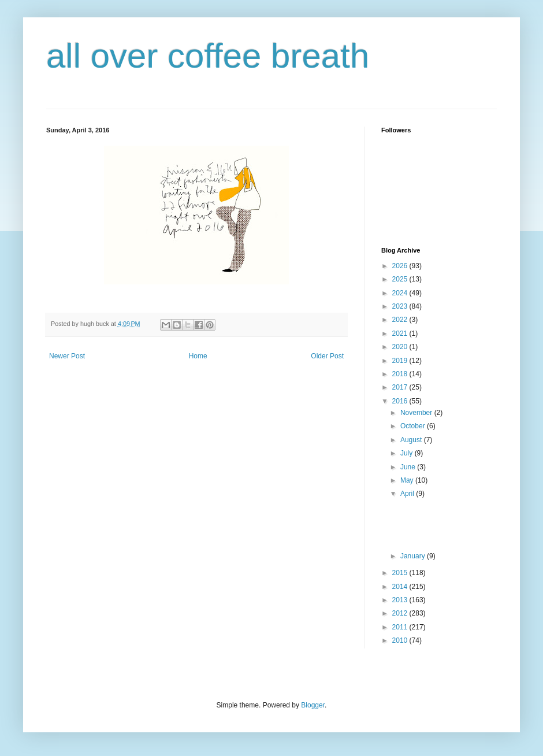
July (408, 453)
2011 (401, 627)
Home (198, 356)
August (412, 440)
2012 (401, 613)
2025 (401, 279)
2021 (401, 333)
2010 (401, 640)
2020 (401, 347)
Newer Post (67, 356)
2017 (401, 387)
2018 (401, 374)
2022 (401, 320)
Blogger (313, 705)
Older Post (327, 356)
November (417, 413)
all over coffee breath (208, 56)
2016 (401, 401)
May (408, 480)
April (408, 494)
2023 (401, 306)
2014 (401, 587)
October (414, 426)
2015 (401, 573)
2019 (401, 361)
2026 (401, 266)
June (409, 467)
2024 (401, 293)
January (414, 556)
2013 (401, 600)
